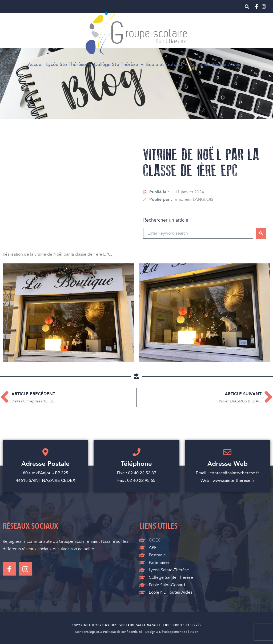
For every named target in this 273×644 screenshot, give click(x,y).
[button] (247, 7)
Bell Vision (191, 632)
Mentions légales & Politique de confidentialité (109, 632)
